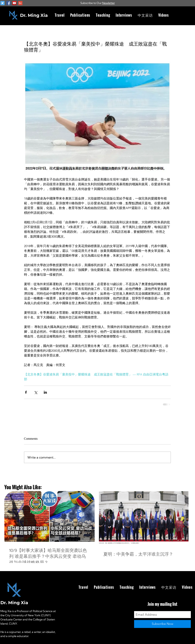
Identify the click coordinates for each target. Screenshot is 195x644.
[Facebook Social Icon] (8, 3)
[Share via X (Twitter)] (36, 392)
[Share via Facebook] (26, 392)
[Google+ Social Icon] (20, 3)
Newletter (109, 3)
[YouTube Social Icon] (14, 3)
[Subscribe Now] (162, 624)
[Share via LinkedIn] (45, 392)
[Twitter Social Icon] (2, 3)
